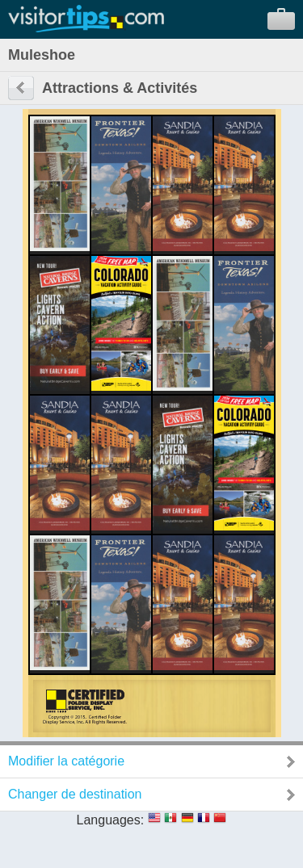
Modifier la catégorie (66, 761)
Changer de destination (75, 794)
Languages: (111, 820)
